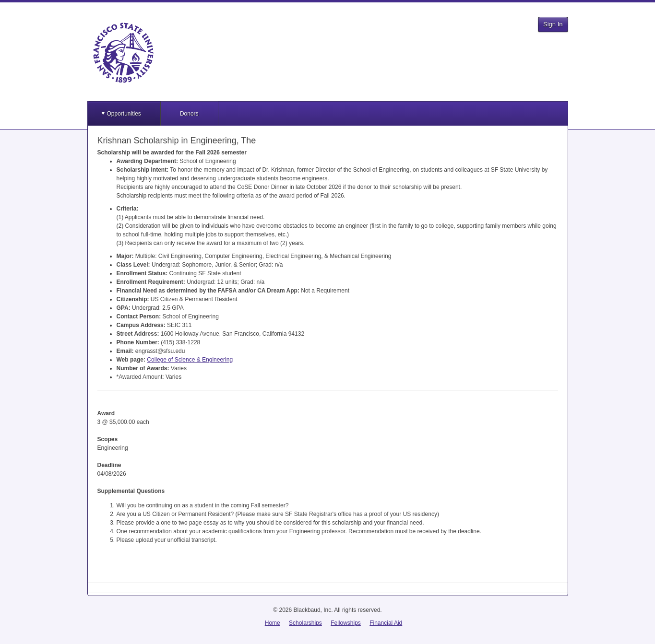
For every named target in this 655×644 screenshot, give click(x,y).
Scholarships (305, 623)
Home (273, 623)
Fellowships (346, 623)
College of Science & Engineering (190, 360)
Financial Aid (386, 623)
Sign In (553, 24)
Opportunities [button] (124, 114)
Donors (189, 114)
